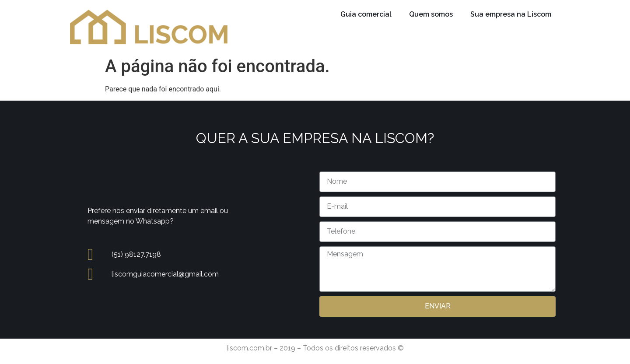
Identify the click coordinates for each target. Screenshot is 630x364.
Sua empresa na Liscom (511, 14)
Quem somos (431, 14)
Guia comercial (366, 14)
